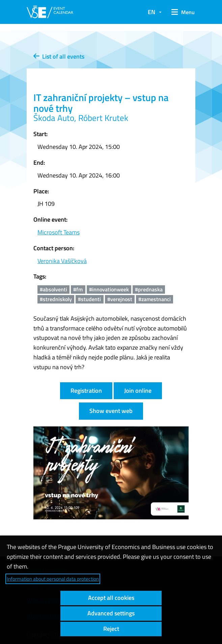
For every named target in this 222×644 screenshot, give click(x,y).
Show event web (111, 411)
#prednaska (149, 289)
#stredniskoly (56, 299)
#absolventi (53, 289)
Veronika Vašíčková (62, 261)
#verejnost (120, 299)
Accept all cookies (111, 598)
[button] (182, 12)
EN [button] (151, 12)
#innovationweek (109, 289)
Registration (86, 391)
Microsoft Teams (59, 232)
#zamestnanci (155, 299)
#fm (78, 289)
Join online (138, 391)
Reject (111, 629)
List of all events (59, 56)
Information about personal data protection (53, 579)
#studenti (89, 299)
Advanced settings (111, 613)
